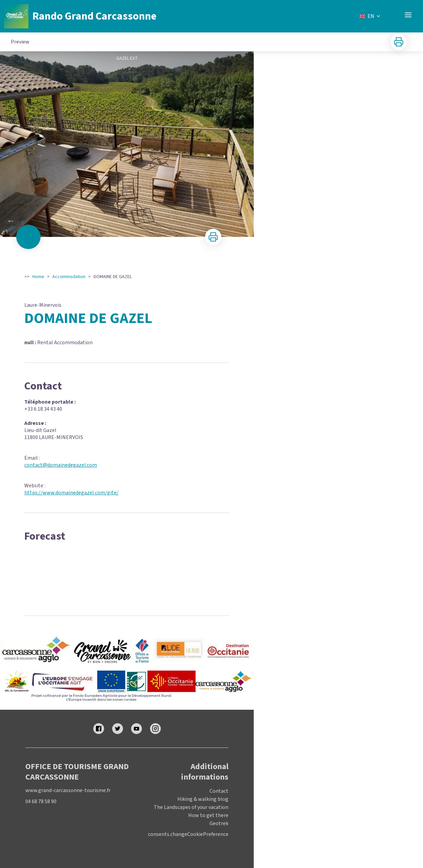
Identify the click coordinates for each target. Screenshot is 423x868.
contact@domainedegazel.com (61, 465)
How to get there (208, 815)
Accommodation (69, 277)
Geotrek (219, 823)
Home (38, 277)
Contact (219, 791)
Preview (20, 42)
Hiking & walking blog (203, 799)
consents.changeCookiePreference (188, 834)
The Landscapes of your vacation (191, 807)
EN (370, 16)
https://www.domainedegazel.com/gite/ (71, 493)
